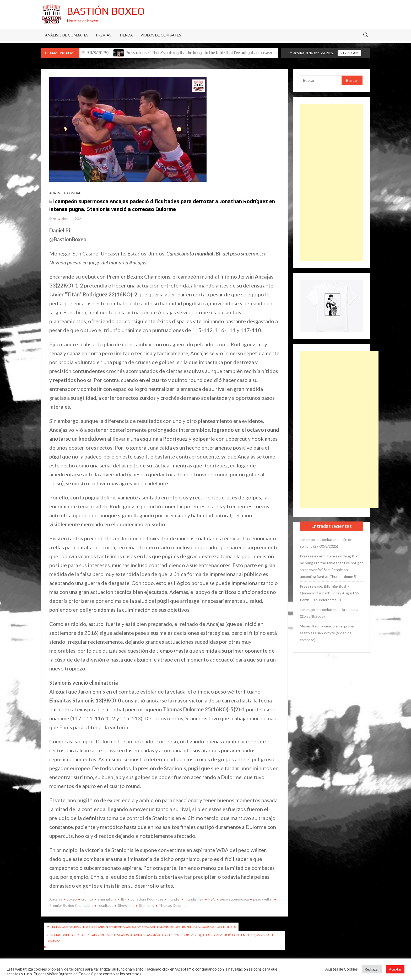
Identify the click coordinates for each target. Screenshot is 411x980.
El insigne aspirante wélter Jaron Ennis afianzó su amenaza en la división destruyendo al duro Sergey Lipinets (144, 927)
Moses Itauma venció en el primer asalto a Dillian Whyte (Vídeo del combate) (327, 633)
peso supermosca (234, 899)
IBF (124, 899)
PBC (212, 899)
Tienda (126, 35)
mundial (174, 899)
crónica (87, 899)
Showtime (126, 905)
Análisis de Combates (67, 35)
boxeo (72, 899)
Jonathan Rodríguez (147, 899)
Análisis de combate (66, 193)
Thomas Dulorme (173, 905)
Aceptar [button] (395, 969)
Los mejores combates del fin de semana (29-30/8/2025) (326, 543)
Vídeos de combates (161, 35)
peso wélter (263, 899)
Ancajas (56, 899)
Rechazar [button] (372, 969)
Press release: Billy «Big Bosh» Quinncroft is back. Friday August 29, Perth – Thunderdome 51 (330, 593)
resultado (106, 905)
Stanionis (147, 905)
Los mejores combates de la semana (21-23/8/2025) (329, 613)
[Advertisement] (332, 182)
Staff (53, 219)
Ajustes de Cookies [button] (342, 969)
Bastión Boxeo (106, 11)
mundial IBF (194, 899)
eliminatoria (107, 899)
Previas (104, 35)
